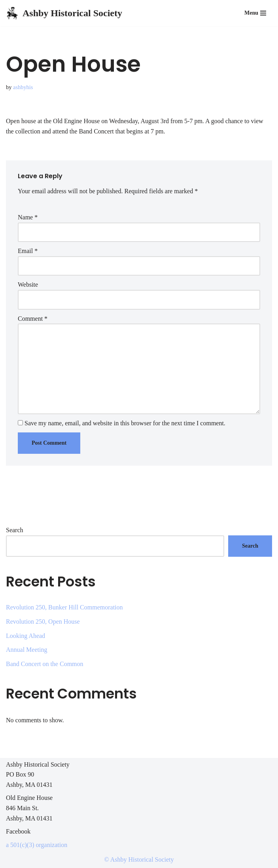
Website (28, 285)
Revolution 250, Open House (43, 621)
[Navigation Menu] (255, 13)
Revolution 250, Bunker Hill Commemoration (64, 607)
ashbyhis (23, 87)
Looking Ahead (26, 636)
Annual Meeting (26, 650)
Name (28, 217)
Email (28, 251)
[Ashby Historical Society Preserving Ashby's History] (64, 13)
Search (15, 530)
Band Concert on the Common (45, 664)
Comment (33, 319)
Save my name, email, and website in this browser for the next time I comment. (125, 423)
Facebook (18, 831)
